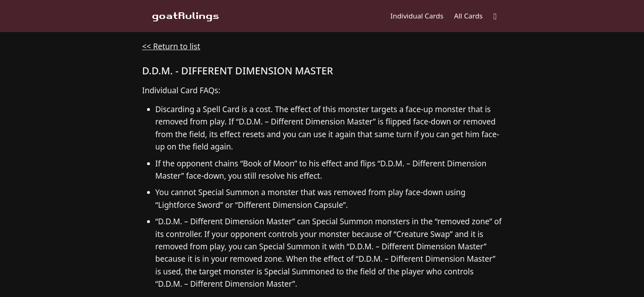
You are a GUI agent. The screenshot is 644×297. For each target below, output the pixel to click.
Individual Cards (417, 16)
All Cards (469, 16)
